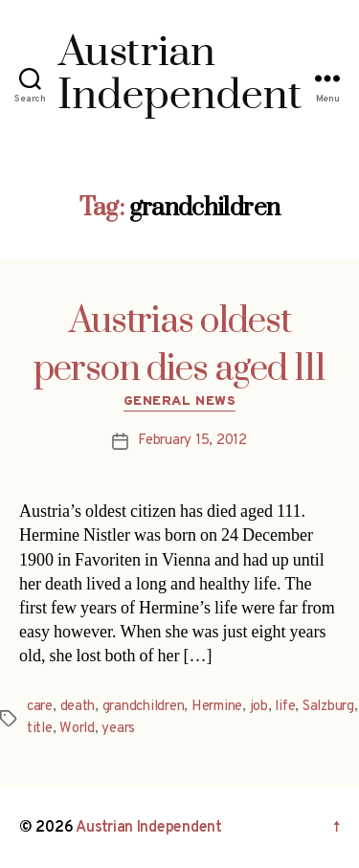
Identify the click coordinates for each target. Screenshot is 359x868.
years (118, 729)
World (77, 729)
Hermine (217, 707)
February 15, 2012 (192, 441)
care (40, 707)
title (40, 729)
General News (179, 401)
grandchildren (144, 707)
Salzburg (328, 707)
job (259, 707)
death (78, 707)
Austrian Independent (149, 828)
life (285, 707)
